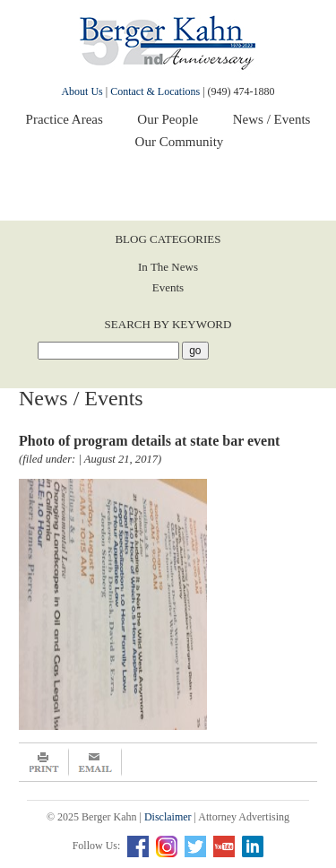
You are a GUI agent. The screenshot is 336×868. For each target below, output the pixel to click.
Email (95, 762)
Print (44, 762)
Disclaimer (168, 817)
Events (168, 287)
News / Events (272, 119)
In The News (168, 267)
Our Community (180, 142)
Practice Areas (65, 119)
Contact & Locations (155, 91)
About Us (82, 91)
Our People (168, 119)
